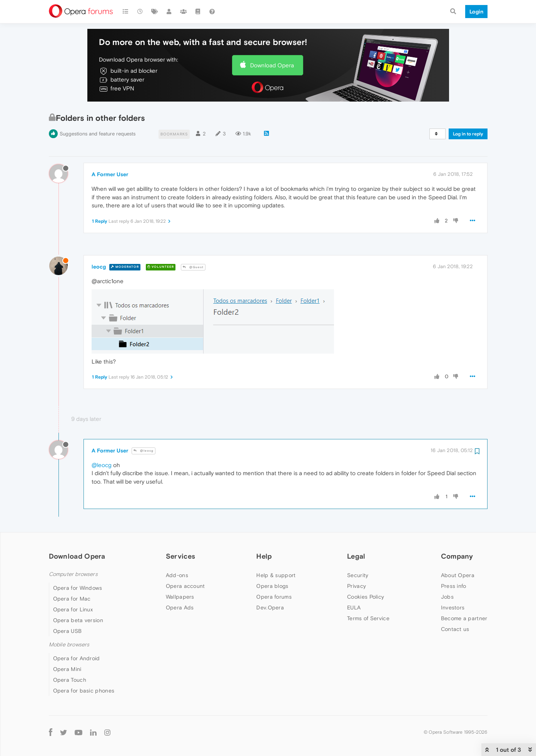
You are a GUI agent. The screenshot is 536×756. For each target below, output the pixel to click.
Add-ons (177, 575)
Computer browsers (73, 574)
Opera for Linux (73, 609)
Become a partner (464, 618)
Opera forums (274, 597)
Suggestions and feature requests (98, 134)
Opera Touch (70, 680)
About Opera (458, 575)
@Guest (193, 267)
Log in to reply (468, 134)
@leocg (144, 451)
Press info (454, 586)
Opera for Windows (78, 588)
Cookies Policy (366, 597)
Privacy (356, 586)
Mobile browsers (69, 645)
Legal (356, 556)
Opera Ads (180, 607)
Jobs (447, 597)
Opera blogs (272, 586)
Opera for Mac (72, 599)
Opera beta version (78, 620)
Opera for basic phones (84, 691)
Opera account (185, 586)
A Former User (110, 174)
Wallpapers (180, 597)
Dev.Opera (270, 607)
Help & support (276, 575)
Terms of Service (368, 618)
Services (180, 556)
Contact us (455, 629)
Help (264, 556)
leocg (99, 267)
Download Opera (272, 65)
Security (358, 575)
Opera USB (68, 631)
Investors (453, 607)
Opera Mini (67, 669)
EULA (354, 607)
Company (457, 556)
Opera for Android (77, 658)
